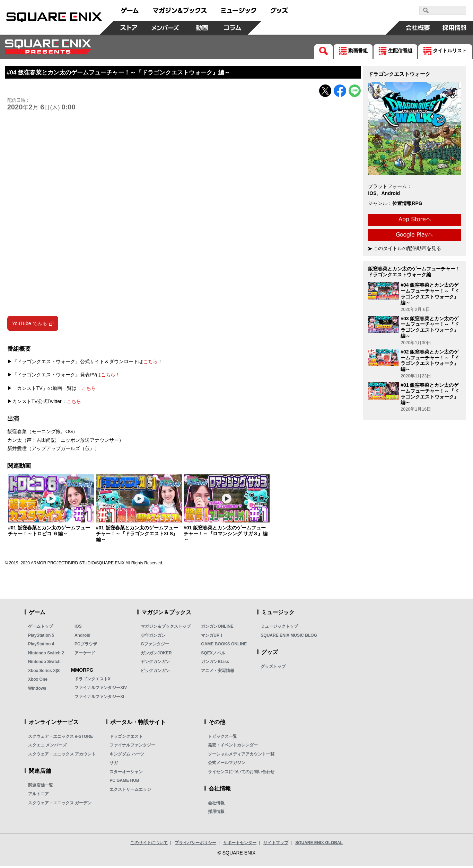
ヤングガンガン (155, 663)
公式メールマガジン (227, 764)
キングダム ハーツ (127, 755)
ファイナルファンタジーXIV (101, 689)
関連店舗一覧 (41, 787)
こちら (150, 363)
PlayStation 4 (41, 646)
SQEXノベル (213, 654)
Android (82, 637)
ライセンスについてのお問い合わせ (241, 773)
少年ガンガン (153, 637)
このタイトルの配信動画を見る (407, 248)
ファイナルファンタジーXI (99, 698)
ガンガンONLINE (217, 628)
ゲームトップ (41, 628)
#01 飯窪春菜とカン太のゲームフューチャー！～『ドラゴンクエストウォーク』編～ (430, 394)
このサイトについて (149, 844)
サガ (114, 764)
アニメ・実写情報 (218, 672)
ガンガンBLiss (215, 663)
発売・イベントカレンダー (233, 747)
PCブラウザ (86, 646)
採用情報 (216, 813)
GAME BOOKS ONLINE (224, 646)
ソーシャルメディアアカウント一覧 (241, 755)
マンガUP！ (212, 637)
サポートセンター (240, 844)
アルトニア (38, 796)
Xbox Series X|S (44, 672)
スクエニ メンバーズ (47, 747)
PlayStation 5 (41, 637)
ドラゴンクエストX (93, 680)
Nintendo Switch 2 (46, 654)
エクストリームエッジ (130, 791)
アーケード (85, 654)
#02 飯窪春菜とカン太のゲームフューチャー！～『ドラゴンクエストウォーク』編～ (430, 360)
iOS (78, 628)
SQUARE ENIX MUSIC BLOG (289, 637)
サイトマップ (276, 844)
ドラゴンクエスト (126, 738)
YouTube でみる (30, 325)
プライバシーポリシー (195, 844)
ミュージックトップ (279, 628)
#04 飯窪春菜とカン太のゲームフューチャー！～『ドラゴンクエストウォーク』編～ (430, 294)
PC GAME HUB (124, 782)
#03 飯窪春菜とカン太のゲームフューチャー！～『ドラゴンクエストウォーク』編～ (430, 327)
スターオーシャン (126, 773)
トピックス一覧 (222, 738)
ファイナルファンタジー (132, 747)
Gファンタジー (155, 646)
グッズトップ (273, 668)
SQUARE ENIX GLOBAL (319, 844)
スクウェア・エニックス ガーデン (60, 804)
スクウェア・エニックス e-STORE (60, 738)
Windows (37, 690)
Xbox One (38, 681)
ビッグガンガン (155, 672)
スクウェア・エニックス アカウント (62, 755)
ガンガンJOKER (156, 654)
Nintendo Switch (44, 663)
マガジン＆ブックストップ (166, 628)
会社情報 (216, 804)
